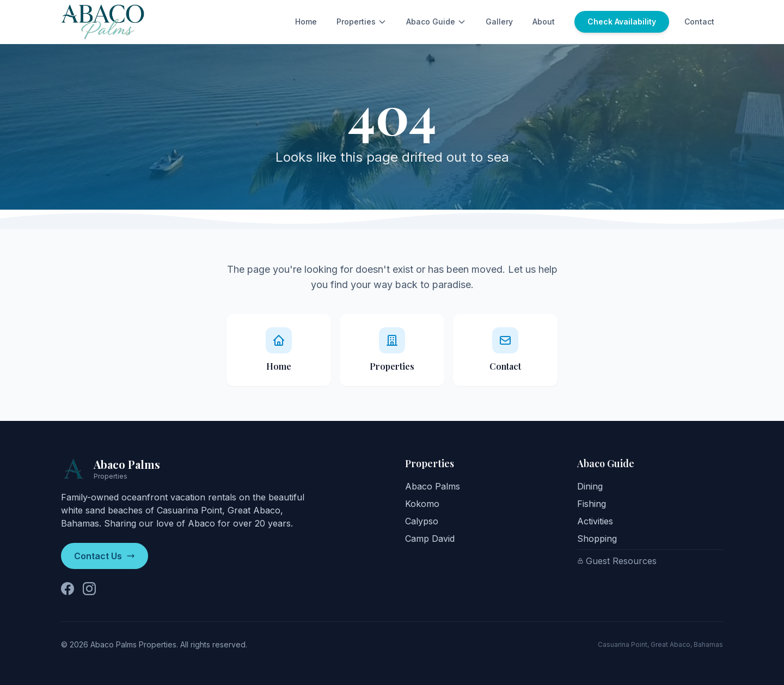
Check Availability (622, 22)
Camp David (430, 539)
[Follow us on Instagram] (89, 589)
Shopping (597, 539)
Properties (362, 22)
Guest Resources (617, 561)
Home (306, 22)
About (544, 22)
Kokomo (422, 504)
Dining (590, 486)
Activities (595, 521)
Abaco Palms (433, 486)
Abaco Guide (436, 22)
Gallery (499, 22)
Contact (699, 22)
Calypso (422, 521)
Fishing (592, 504)
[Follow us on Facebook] (68, 589)
